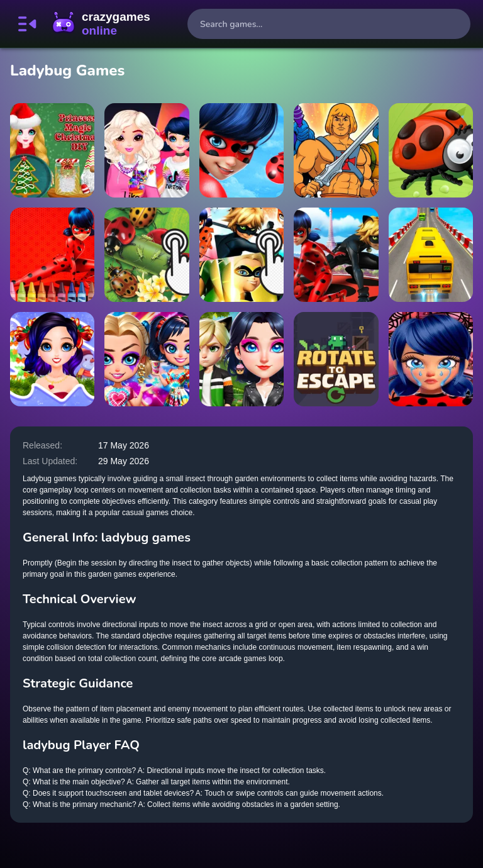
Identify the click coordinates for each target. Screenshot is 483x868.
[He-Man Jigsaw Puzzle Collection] (336, 150)
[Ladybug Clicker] (147, 255)
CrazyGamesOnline (101, 24)
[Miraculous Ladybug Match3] (336, 255)
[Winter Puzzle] (52, 359)
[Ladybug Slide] (431, 150)
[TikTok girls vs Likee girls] (147, 150)
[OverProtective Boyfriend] (241, 359)
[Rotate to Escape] (336, 359)
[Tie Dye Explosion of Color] (147, 359)
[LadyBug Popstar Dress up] (241, 150)
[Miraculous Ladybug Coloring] (52, 255)
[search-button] (455, 24)
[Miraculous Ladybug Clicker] (241, 255)
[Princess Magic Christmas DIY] (52, 150)
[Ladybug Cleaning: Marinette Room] (431, 359)
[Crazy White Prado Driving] (431, 255)
